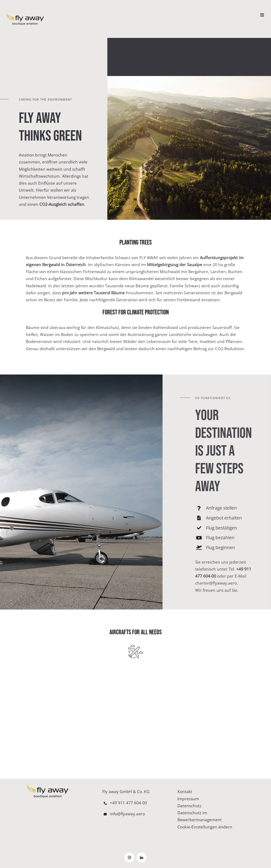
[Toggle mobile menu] (262, 15)
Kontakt (185, 792)
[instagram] (129, 858)
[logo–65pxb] (48, 786)
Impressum (188, 799)
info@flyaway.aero (124, 814)
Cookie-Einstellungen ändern (205, 827)
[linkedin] (142, 858)
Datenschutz (189, 806)
